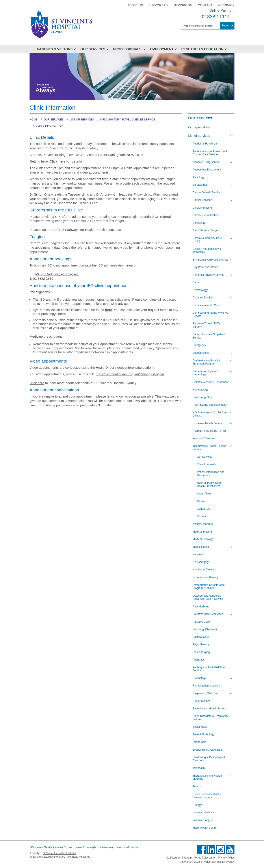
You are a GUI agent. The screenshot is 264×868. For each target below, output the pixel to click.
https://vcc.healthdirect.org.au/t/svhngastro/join (130, 374)
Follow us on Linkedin (211, 849)
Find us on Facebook (201, 849)
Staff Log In (173, 858)
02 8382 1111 (215, 17)
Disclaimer (210, 858)
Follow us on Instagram (221, 849)
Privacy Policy (226, 858)
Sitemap (187, 858)
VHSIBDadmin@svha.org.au (57, 274)
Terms (198, 858)
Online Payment (222, 10)
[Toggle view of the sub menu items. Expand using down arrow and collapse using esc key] (231, 162)
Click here (37, 383)
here (109, 310)
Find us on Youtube (230, 849)
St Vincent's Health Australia (59, 853)
